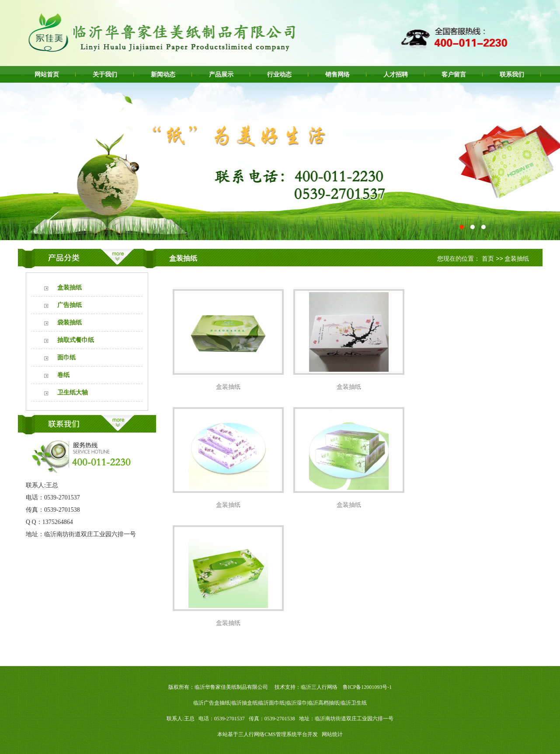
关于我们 (105, 74)
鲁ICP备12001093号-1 (367, 687)
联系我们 (512, 74)
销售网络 (337, 74)
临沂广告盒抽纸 (212, 703)
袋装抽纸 (70, 323)
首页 (488, 258)
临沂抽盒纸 (244, 703)
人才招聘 (396, 74)
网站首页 (47, 74)
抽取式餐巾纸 (76, 340)
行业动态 (279, 74)
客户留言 (454, 74)
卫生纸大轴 (73, 393)
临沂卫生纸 (354, 703)
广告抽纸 (70, 305)
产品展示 (221, 74)
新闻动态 (163, 74)
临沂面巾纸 (271, 703)
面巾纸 (66, 358)
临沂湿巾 (296, 703)
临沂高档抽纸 (323, 703)
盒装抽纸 (70, 288)
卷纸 (63, 375)
